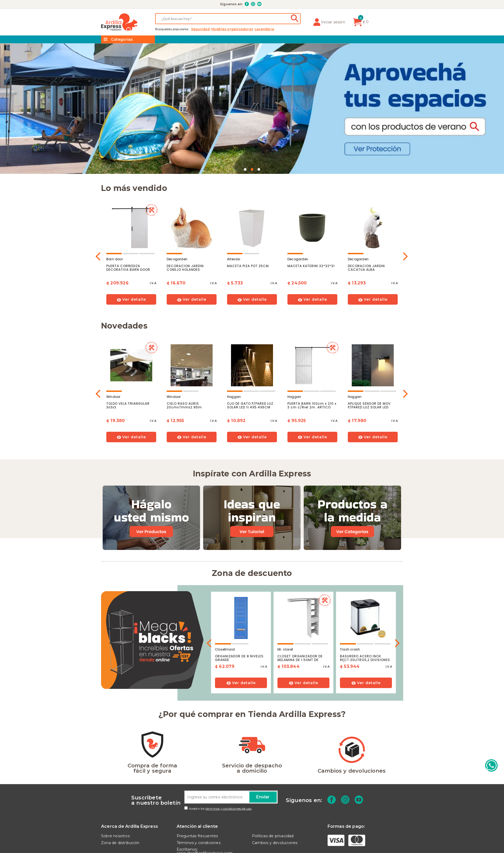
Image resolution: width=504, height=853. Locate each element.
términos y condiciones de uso (229, 765)
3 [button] (259, 126)
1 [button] (245, 126)
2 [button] (252, 126)
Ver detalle (131, 256)
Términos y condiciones (199, 799)
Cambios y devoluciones (275, 799)
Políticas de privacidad (273, 792)
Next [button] (406, 211)
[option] (131, 212)
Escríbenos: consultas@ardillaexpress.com (205, 808)
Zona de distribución (120, 799)
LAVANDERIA (264, 29)
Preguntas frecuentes (197, 792)
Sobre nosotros (115, 792)
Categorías (118, 39)
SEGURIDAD (200, 29)
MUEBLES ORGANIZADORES (232, 29)
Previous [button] (98, 211)
